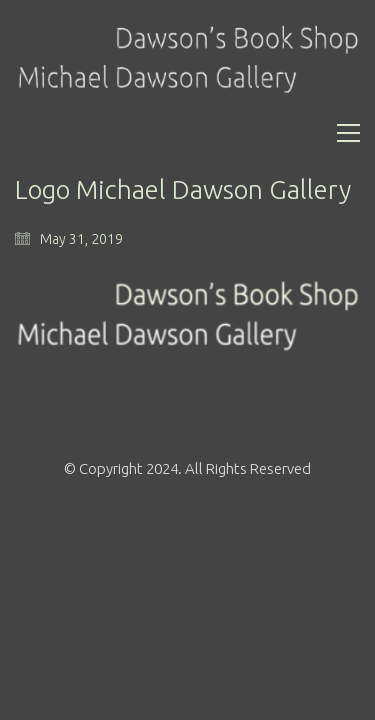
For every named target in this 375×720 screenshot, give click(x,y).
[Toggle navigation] (348, 133)
